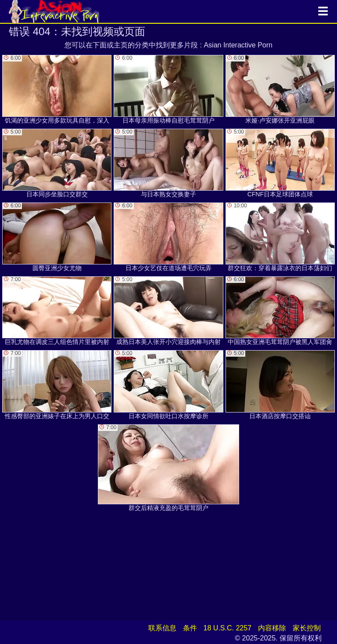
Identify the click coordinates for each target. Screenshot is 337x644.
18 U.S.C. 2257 (228, 628)
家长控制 (307, 628)
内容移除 (272, 628)
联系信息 (162, 628)
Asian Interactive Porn (238, 45)
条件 (190, 628)
